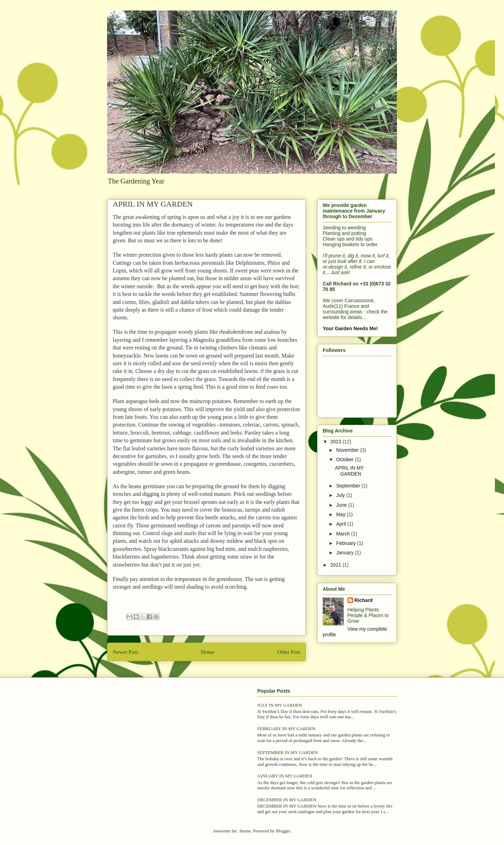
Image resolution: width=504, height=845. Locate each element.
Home (208, 652)
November (348, 450)
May (341, 514)
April (342, 524)
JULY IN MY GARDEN (280, 705)
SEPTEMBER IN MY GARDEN (288, 752)
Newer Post (125, 652)
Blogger (283, 831)
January (345, 553)
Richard (364, 600)
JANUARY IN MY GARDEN (285, 776)
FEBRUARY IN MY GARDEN (286, 729)
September (349, 486)
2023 (337, 442)
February (346, 543)
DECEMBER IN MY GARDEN (287, 800)
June (342, 505)
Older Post (289, 652)
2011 (337, 565)
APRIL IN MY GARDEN (349, 471)
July (341, 495)
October (345, 459)
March (344, 534)
